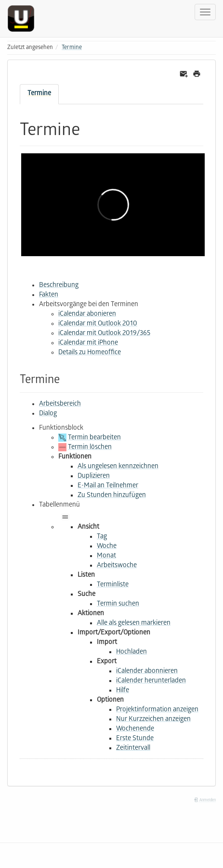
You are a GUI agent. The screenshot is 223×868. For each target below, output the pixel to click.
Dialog (48, 414)
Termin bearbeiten (94, 438)
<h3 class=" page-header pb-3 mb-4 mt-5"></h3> (113, 205)
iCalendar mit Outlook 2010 (98, 324)
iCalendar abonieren (87, 315)
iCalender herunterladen (151, 681)
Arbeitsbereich (60, 404)
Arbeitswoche (117, 566)
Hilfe (123, 691)
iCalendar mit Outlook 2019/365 (104, 334)
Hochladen (131, 652)
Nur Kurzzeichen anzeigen (153, 720)
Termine (72, 48)
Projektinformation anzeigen (157, 710)
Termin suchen (118, 604)
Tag (102, 537)
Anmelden (205, 800)
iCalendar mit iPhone (88, 343)
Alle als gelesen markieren (134, 624)
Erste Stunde (135, 739)
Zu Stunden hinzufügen (112, 496)
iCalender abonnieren (147, 672)
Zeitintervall (133, 749)
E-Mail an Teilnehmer (108, 486)
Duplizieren (94, 477)
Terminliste (113, 585)
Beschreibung (59, 286)
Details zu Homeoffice (90, 353)
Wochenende (135, 729)
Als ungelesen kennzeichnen (118, 467)
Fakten (49, 295)
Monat (106, 556)
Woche (107, 547)
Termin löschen (90, 448)
